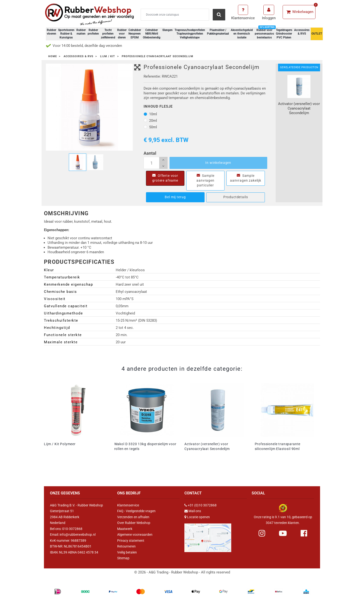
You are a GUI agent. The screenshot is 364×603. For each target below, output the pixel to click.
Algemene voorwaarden (135, 535)
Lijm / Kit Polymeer (60, 444)
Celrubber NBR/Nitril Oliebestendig (152, 34)
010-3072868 (72, 529)
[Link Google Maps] (208, 536)
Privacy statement (131, 541)
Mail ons (195, 511)
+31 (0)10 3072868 (202, 505)
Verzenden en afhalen (133, 517)
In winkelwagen (218, 163)
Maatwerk (125, 529)
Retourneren (126, 546)
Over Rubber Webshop (134, 523)
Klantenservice (128, 505)
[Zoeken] (175, 15)
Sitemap (123, 558)
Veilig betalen (127, 552)
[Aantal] (156, 163)
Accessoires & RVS (302, 32)
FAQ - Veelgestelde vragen (136, 511)
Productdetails (236, 197)
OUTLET (317, 34)
